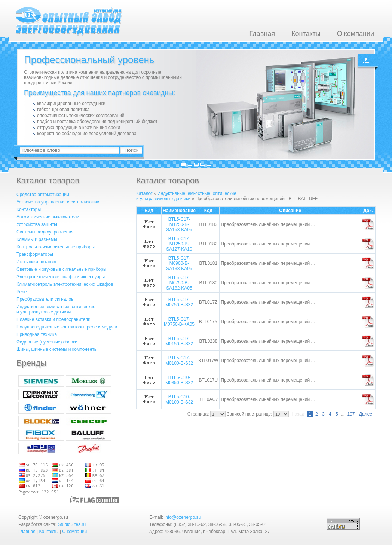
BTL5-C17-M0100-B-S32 (179, 361)
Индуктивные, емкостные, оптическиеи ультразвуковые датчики (56, 309)
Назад (298, 414)
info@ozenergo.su (183, 517)
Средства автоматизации (43, 195)
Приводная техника (37, 334)
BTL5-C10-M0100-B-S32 (179, 399)
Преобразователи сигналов (45, 299)
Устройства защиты (37, 224)
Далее (366, 414)
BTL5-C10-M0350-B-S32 (179, 380)
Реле (22, 292)
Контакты (306, 34)
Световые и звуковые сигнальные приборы (62, 269)
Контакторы (29, 209)
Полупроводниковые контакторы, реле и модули (67, 327)
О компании (356, 34)
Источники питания (36, 262)
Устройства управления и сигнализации (58, 202)
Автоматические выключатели (48, 217)
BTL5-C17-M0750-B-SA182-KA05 (179, 283)
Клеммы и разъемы (37, 239)
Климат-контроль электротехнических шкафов (65, 284)
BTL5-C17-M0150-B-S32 (179, 341)
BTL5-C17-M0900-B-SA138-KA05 (179, 263)
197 (351, 414)
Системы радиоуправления (45, 232)
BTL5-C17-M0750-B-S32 (179, 302)
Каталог (144, 193)
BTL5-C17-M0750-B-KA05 (179, 322)
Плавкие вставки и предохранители (53, 319)
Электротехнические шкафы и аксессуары (61, 277)
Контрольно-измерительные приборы (56, 247)
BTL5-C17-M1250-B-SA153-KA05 (179, 224)
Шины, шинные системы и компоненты (57, 349)
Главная (262, 34)
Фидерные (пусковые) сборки (47, 342)
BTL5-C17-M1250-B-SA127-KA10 (179, 244)
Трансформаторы (35, 254)
